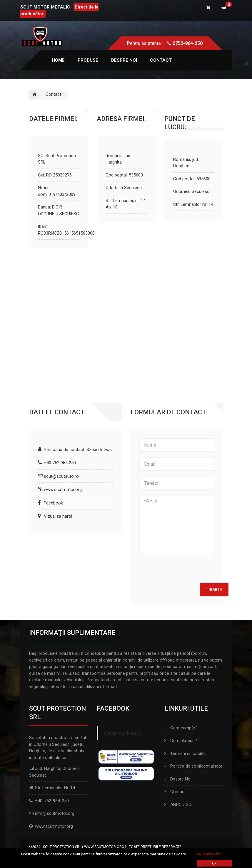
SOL (190, 805)
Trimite (214, 590)
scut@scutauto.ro (61, 476)
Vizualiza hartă (58, 516)
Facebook (53, 503)
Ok (214, 863)
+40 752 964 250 (60, 463)
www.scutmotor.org (63, 489)
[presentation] (184, 569)
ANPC (176, 805)
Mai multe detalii (209, 854)
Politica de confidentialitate (193, 766)
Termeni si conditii (185, 753)
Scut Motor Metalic (122, 733)
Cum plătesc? (181, 741)
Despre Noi (178, 779)
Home (58, 60)
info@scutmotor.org (55, 813)
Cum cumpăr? (181, 728)
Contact (161, 60)
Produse (88, 60)
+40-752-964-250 (52, 801)
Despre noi (124, 60)
